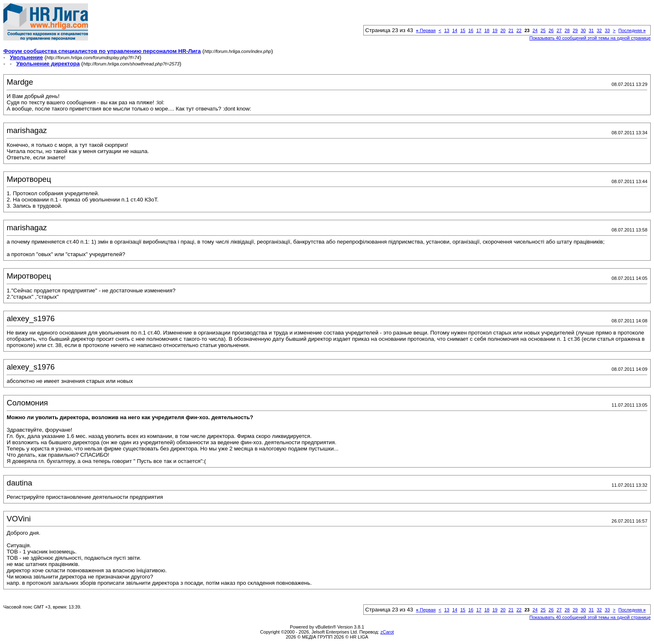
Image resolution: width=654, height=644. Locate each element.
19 (495, 30)
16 (471, 30)
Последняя (632, 30)
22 (519, 30)
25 (543, 30)
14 (455, 30)
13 (447, 30)
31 (591, 30)
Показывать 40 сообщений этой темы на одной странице (590, 38)
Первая (426, 30)
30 (583, 30)
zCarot (387, 632)
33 (607, 30)
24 (535, 30)
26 (551, 30)
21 (511, 30)
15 (463, 30)
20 (503, 30)
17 (479, 30)
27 (559, 30)
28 (567, 30)
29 (575, 30)
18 (487, 30)
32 (599, 30)
